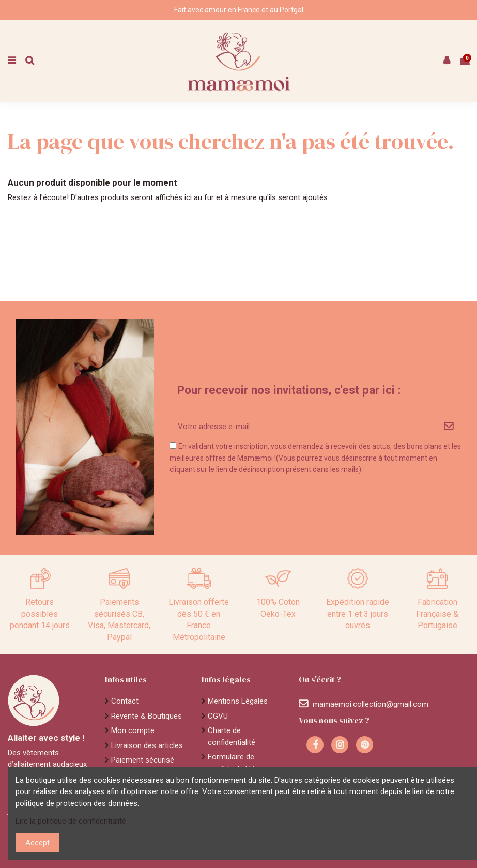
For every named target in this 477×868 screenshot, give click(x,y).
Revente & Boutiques (147, 716)
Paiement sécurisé (143, 760)
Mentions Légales (238, 701)
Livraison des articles (147, 745)
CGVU (218, 716)
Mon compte (133, 730)
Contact (125, 701)
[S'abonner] (449, 427)
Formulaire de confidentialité (232, 763)
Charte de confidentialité (232, 736)
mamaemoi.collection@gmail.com (371, 704)
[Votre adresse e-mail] (303, 427)
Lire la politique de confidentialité (71, 821)
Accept (37, 843)
